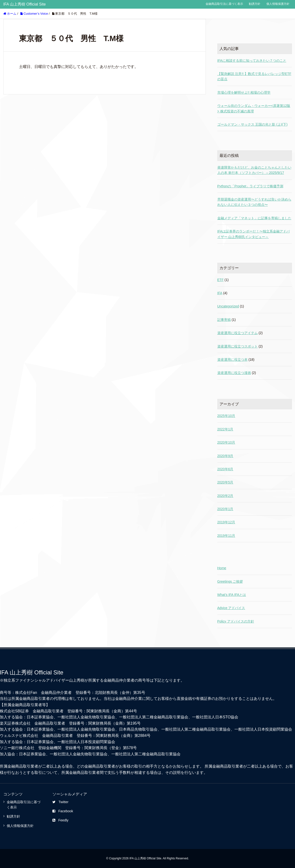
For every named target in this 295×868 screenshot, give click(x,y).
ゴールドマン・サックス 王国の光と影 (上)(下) (252, 124)
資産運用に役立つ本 (232, 360)
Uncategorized (228, 306)
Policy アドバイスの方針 (236, 621)
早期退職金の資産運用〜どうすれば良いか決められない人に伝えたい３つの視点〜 (254, 202)
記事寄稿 (224, 320)
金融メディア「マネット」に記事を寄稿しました (254, 218)
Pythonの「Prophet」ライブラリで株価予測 (250, 186)
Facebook (63, 811)
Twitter (60, 802)
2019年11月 (226, 536)
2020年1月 (225, 509)
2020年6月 (225, 469)
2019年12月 (226, 522)
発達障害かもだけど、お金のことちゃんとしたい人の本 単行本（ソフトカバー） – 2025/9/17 (254, 170)
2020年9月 (225, 456)
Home (222, 568)
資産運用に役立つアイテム (238, 333)
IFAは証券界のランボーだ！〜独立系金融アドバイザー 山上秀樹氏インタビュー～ (254, 234)
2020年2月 (225, 496)
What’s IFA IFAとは (232, 595)
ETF (220, 280)
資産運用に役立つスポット (238, 346)
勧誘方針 (255, 4)
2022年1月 (225, 429)
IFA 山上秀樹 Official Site (25, 4)
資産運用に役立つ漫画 (234, 373)
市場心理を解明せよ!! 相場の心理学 (244, 92)
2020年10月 (226, 442)
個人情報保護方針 (278, 4)
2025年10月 (226, 416)
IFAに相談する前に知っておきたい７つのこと (252, 61)
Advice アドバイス (231, 608)
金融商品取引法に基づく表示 (224, 4)
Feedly (60, 820)
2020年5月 (225, 482)
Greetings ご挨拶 (230, 581)
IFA (220, 293)
